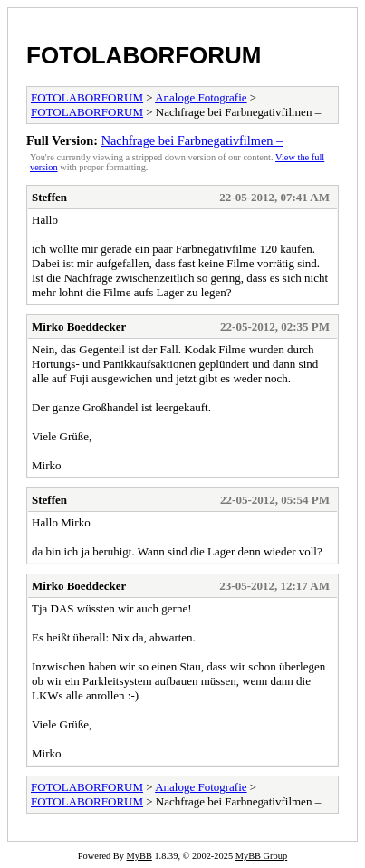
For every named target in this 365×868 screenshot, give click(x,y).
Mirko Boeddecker (79, 327)
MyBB (139, 856)
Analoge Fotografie (201, 97)
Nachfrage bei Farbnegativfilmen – (192, 140)
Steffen (49, 197)
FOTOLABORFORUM (144, 55)
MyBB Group (261, 856)
